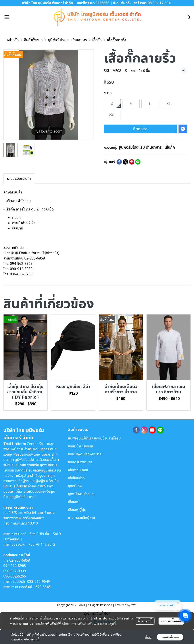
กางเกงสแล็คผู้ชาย (82, 518)
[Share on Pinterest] (132, 162)
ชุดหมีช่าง (75, 486)
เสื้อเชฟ (73, 502)
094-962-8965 (15, 566)
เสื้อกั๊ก (97, 40)
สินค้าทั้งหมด (33, 40)
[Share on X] (125, 162)
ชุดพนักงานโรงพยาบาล (85, 454)
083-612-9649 (38, 581)
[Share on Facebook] (119, 162)
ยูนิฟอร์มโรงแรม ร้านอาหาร (67, 40)
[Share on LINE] (138, 162)
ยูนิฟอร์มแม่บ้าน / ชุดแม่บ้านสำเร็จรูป (94, 438)
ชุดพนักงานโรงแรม (82, 494)
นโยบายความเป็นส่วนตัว (78, 623)
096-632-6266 (15, 576)
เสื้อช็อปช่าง (76, 478)
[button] (189, 17)
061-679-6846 (39, 587)
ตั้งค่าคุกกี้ (145, 621)
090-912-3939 (15, 571)
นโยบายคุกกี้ (108, 623)
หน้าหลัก (13, 40)
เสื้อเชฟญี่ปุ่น (77, 510)
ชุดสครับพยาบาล (80, 462)
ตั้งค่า (148, 637)
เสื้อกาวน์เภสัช (78, 470)
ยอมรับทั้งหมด (171, 621)
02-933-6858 (20, 560)
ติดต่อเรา (140, 129)
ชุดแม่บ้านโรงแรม (81, 446)
